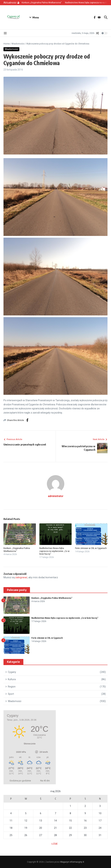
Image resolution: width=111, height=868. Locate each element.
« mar (55, 843)
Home (7, 44)
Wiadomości (18, 44)
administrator (56, 496)
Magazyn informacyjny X (72, 862)
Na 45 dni (45, 781)
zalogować (21, 577)
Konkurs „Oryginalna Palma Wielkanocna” (17, 550)
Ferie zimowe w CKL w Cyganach (91, 548)
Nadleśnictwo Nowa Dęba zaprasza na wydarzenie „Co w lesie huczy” (54, 551)
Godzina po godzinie (20, 781)
